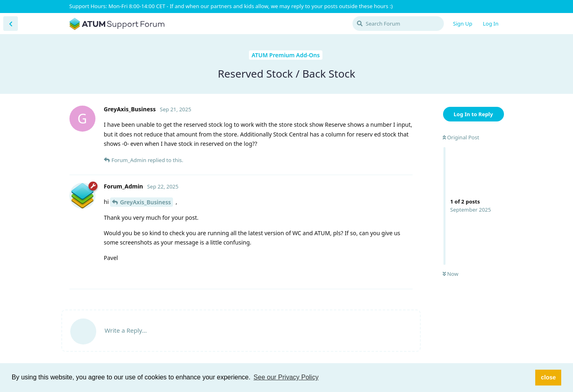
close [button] (548, 377)
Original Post (461, 137)
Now (451, 274)
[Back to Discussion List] (11, 24)
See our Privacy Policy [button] (286, 377)
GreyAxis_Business (145, 202)
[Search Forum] (398, 24)
